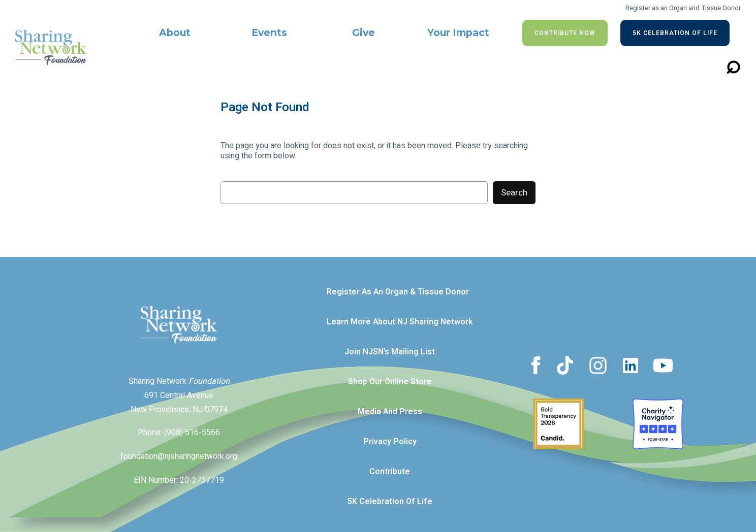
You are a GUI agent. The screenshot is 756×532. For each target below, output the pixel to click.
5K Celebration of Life (675, 33)
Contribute (390, 472)
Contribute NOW (565, 33)
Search (514, 193)
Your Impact (458, 32)
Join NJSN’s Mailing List (390, 352)
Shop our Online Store (390, 382)
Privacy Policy (390, 442)
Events (269, 32)
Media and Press (390, 412)
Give (364, 32)
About (175, 32)
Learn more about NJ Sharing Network (400, 322)
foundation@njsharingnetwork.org (179, 456)
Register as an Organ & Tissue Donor (398, 292)
